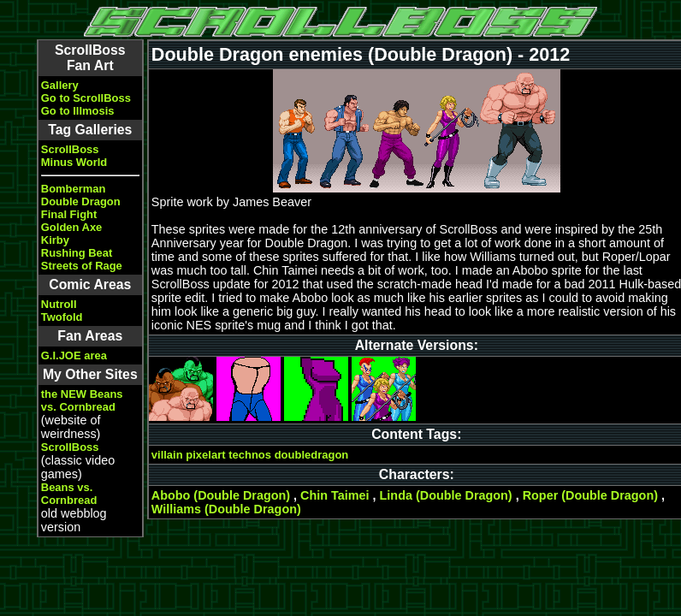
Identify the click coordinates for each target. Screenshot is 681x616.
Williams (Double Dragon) (226, 509)
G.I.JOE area (74, 355)
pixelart (205, 455)
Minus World (74, 162)
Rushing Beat (77, 253)
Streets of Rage (82, 266)
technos (250, 455)
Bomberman (74, 189)
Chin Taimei (335, 495)
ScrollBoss (70, 149)
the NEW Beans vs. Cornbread (82, 400)
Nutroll (59, 304)
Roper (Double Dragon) (590, 495)
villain (167, 455)
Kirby (55, 240)
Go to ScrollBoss (86, 98)
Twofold (62, 317)
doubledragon (312, 455)
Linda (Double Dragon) (446, 495)
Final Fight (69, 214)
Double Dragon (81, 201)
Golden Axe (72, 227)
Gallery (60, 85)
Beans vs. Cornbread (69, 494)
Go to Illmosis (78, 111)
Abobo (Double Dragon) (221, 495)
